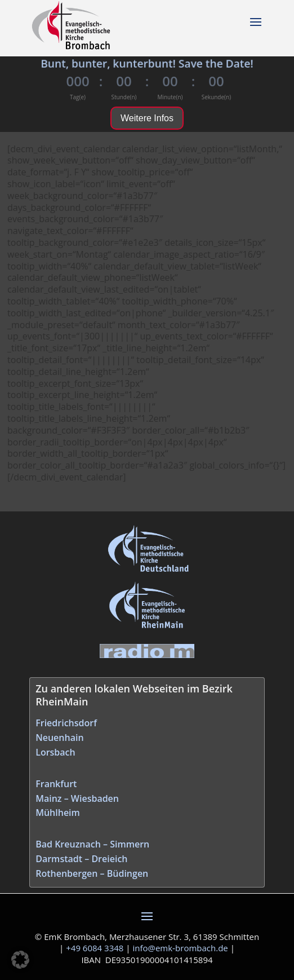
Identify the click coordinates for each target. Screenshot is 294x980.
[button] (20, 960)
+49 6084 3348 (95, 948)
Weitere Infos (147, 118)
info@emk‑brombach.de (180, 948)
